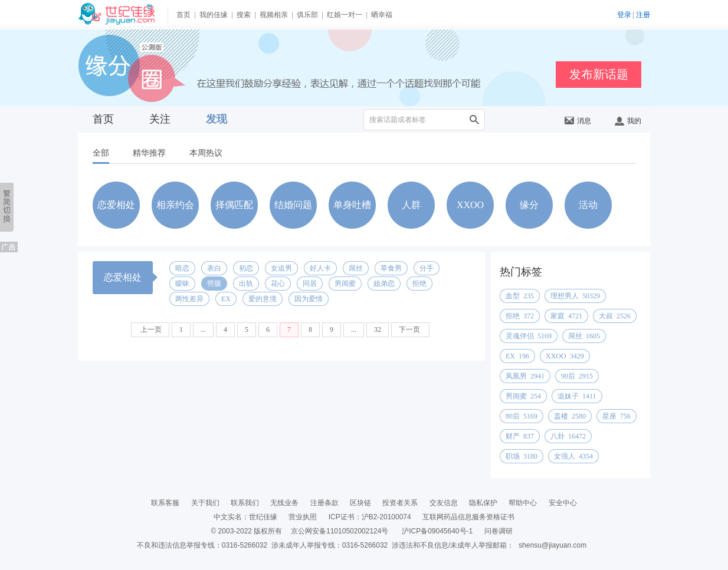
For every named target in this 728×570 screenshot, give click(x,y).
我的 (628, 121)
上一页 (150, 330)
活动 (588, 205)
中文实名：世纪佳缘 (245, 517)
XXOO (470, 205)
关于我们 (205, 503)
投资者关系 (400, 503)
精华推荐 (149, 153)
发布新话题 (599, 74)
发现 (217, 119)
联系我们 (245, 503)
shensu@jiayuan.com (552, 545)
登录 (624, 15)
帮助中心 (523, 503)
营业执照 (303, 517)
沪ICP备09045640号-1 (437, 531)
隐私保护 (483, 503)
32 (378, 330)
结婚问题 (293, 205)
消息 (578, 121)
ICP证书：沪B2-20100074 (370, 517)
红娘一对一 (345, 15)
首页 (183, 15)
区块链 (360, 503)
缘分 (529, 205)
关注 (160, 119)
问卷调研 (499, 531)
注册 (643, 15)
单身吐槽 (352, 205)
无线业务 (284, 503)
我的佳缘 (214, 15)
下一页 (410, 330)
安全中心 (563, 503)
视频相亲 (274, 15)
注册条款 (324, 503)
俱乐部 (307, 15)
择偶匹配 (234, 205)
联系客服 (165, 503)
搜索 (244, 15)
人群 (411, 205)
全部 (101, 153)
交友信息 (444, 503)
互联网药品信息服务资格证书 (468, 517)
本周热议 (206, 153)
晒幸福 (382, 15)
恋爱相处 (116, 205)
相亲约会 (175, 205)
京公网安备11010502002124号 (340, 531)
